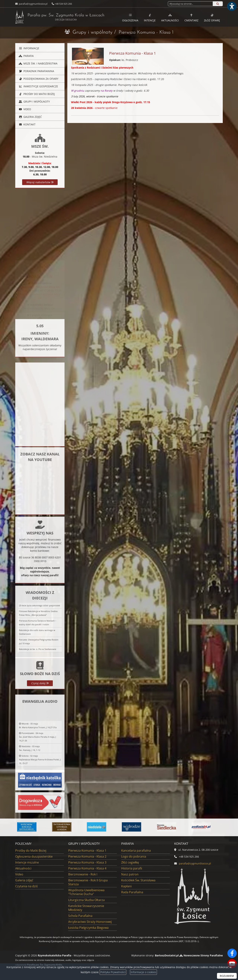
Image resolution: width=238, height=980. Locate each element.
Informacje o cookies (143, 972)
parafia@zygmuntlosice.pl (33, 4)
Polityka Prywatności (113, 972)
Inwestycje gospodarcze (38, 86)
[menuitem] (130, 17)
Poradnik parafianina (36, 71)
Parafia (26, 56)
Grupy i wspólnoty (93, 32)
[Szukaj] (218, 4)
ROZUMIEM (227, 976)
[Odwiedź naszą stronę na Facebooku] (232, 953)
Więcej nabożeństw (40, 182)
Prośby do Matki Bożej (36, 94)
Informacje (29, 48)
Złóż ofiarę (212, 18)
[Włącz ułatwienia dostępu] (232, 6)
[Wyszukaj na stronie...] (190, 4)
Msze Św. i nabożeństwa (38, 64)
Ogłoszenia (130, 18)
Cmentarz (191, 18)
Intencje (150, 18)
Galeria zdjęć (30, 117)
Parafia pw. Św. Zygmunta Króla (60, 17)
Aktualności (170, 18)
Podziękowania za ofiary (38, 79)
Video (25, 109)
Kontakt (27, 124)
